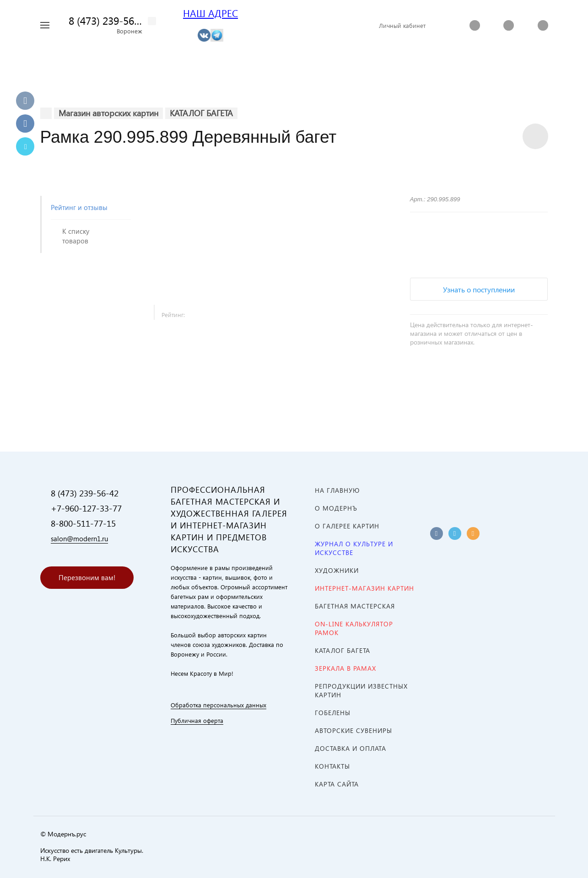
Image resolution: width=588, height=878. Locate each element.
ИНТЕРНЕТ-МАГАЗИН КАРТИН (364, 588)
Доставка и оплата (351, 748)
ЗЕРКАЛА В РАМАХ (345, 668)
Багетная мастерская (355, 606)
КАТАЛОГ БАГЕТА (343, 650)
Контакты (332, 766)
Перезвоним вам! (87, 577)
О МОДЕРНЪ (336, 508)
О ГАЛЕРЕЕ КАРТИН (347, 526)
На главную (337, 490)
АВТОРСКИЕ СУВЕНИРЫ (353, 730)
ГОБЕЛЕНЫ (333, 713)
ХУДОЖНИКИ (337, 570)
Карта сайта (337, 784)
